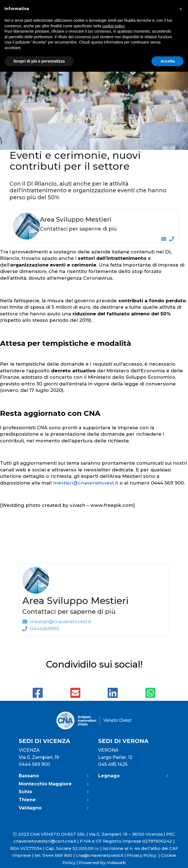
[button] (181, 9)
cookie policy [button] (113, 26)
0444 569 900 (34, 764)
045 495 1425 (113, 764)
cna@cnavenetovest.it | (101, 855)
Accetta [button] (167, 61)
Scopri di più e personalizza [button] (39, 61)
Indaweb (116, 863)
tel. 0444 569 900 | (55, 855)
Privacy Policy (144, 855)
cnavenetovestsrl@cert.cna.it (45, 841)
